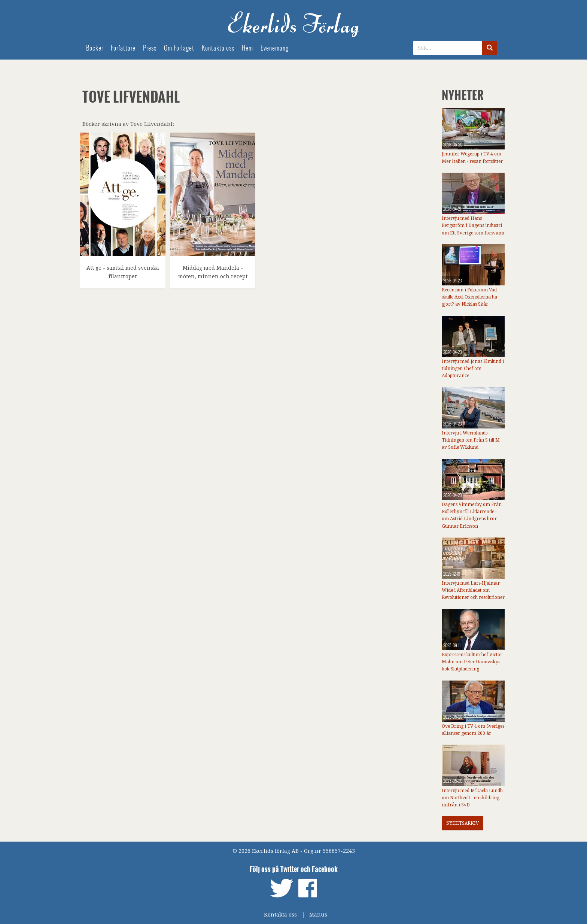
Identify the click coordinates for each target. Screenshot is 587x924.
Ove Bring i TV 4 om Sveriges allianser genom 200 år (473, 730)
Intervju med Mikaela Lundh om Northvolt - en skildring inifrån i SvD (472, 798)
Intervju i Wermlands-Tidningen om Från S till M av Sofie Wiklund (471, 440)
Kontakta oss (280, 915)
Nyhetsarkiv (463, 823)
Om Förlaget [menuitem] (179, 48)
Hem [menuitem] (247, 48)
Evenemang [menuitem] (275, 48)
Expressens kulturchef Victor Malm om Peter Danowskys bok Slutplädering (472, 662)
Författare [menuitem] (123, 48)
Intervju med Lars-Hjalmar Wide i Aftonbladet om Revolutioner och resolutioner (473, 590)
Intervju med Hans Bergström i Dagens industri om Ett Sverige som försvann (473, 225)
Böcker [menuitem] (95, 48)
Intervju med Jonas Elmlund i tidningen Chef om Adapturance (473, 369)
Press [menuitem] (150, 48)
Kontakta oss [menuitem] (218, 48)
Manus (318, 915)
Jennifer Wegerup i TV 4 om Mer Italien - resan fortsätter (472, 157)
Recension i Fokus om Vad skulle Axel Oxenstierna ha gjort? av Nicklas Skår (469, 297)
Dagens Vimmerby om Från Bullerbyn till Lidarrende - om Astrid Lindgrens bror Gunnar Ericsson (472, 515)
